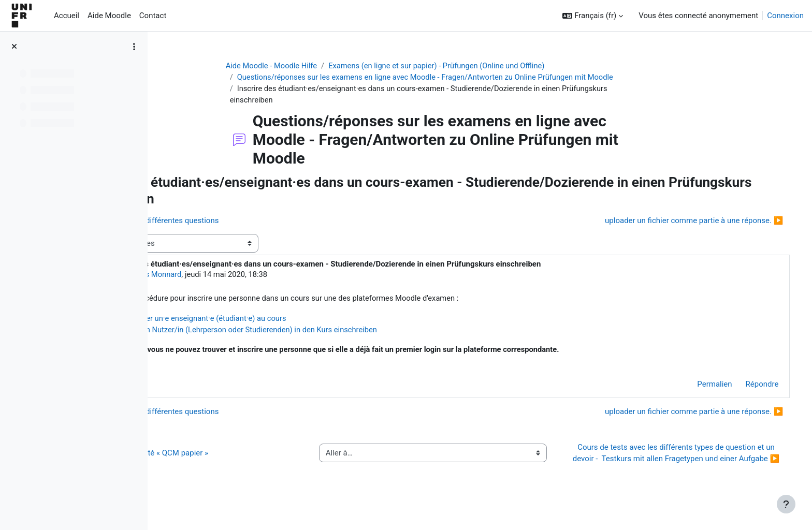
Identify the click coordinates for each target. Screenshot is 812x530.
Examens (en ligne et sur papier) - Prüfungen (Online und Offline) (480, 66)
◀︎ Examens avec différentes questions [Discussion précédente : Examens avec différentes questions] (243, 222)
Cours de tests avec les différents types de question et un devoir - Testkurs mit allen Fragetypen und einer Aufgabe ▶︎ (680, 461)
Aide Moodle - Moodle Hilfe (311, 66)
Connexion (785, 16)
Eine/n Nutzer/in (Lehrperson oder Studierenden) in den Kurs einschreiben (348, 331)
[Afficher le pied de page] (786, 504)
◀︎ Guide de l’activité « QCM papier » (237, 461)
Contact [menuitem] (153, 16)
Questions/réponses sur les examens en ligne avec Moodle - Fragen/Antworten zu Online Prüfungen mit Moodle (468, 78)
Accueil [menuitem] (67, 16)
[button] (593, 16)
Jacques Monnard (244, 276)
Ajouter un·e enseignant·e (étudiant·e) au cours (301, 320)
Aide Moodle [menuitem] (109, 16)
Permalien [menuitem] (700, 387)
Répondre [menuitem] (747, 387)
